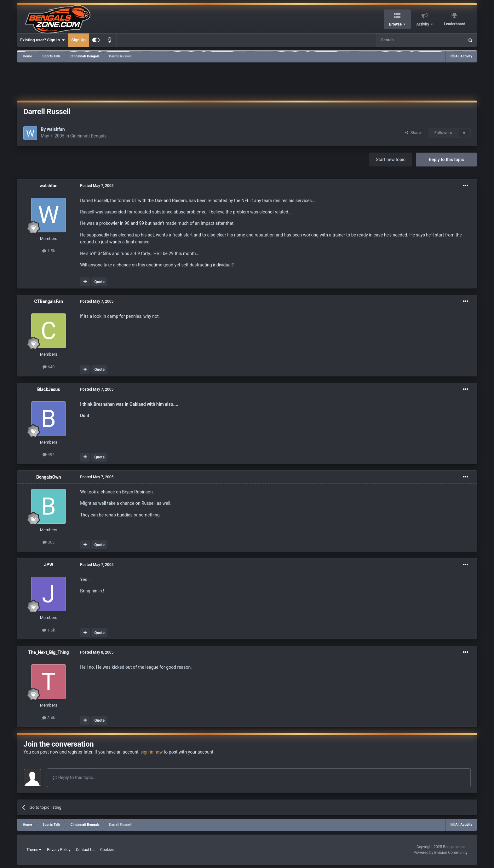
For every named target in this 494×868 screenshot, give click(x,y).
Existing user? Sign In (42, 40)
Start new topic (391, 160)
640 (49, 367)
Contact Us (85, 850)
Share (413, 133)
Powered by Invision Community (441, 853)
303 (49, 542)
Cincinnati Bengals (89, 136)
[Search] (405, 40)
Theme (34, 850)
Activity (423, 24)
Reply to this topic (446, 160)
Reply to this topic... (75, 778)
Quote (100, 282)
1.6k (49, 630)
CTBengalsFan (49, 301)
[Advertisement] (247, 80)
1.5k (49, 251)
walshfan (56, 129)
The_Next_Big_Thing (49, 652)
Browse (396, 24)
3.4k (49, 718)
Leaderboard (455, 24)
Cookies (107, 850)
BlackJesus (49, 389)
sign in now (152, 752)
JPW (49, 565)
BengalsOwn (49, 477)
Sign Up (78, 40)
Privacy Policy (59, 850)
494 (49, 454)
